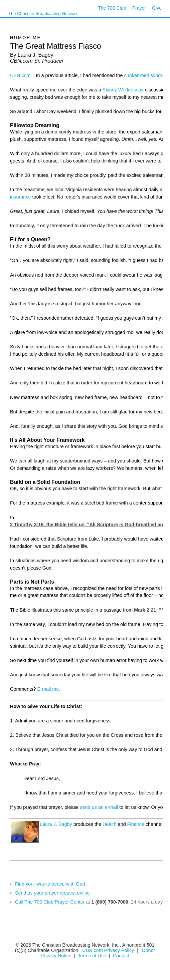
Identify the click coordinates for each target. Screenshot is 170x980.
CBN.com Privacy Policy (108, 950)
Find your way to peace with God (50, 884)
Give (157, 8)
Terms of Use (93, 956)
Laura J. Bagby (56, 824)
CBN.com (20, 75)
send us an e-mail (99, 807)
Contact (121, 956)
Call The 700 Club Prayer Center (50, 902)
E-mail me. (49, 689)
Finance (136, 824)
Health (110, 824)
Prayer (139, 8)
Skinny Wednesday (123, 90)
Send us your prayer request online (52, 893)
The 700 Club (112, 8)
